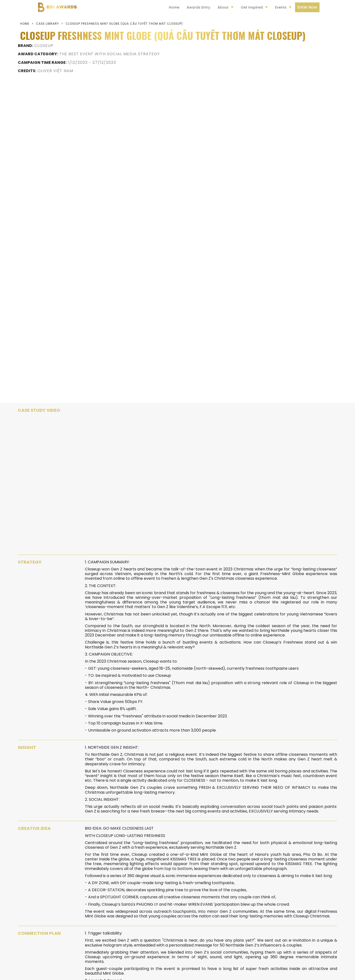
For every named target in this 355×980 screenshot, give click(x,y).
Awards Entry (198, 7)
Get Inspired (252, 7)
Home (174, 7)
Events (281, 7)
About (223, 7)
